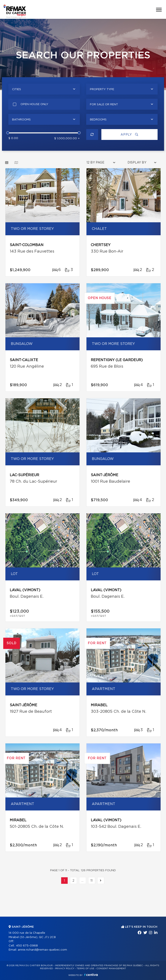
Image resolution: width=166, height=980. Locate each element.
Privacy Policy (65, 969)
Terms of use (85, 969)
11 (92, 881)
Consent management (111, 969)
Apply (129, 135)
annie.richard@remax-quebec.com (42, 950)
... (83, 881)
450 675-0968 (27, 946)
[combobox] (44, 89)
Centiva (91, 975)
